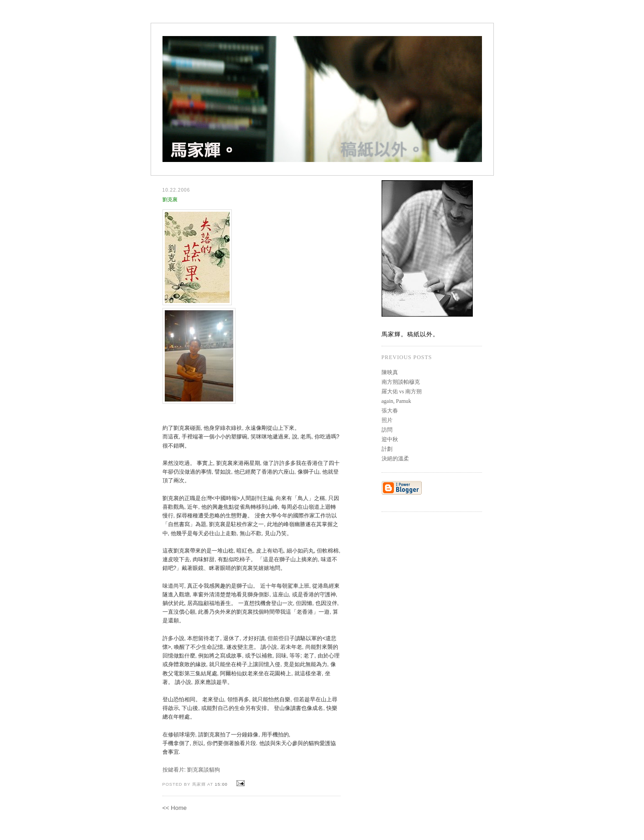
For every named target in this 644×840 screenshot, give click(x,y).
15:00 (221, 784)
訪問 (387, 430)
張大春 (390, 411)
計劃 (387, 449)
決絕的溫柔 (395, 459)
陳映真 (390, 372)
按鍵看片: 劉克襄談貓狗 (191, 770)
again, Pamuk (396, 401)
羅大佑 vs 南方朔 (402, 391)
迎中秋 (390, 439)
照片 (387, 420)
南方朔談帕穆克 (401, 382)
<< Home (175, 808)
